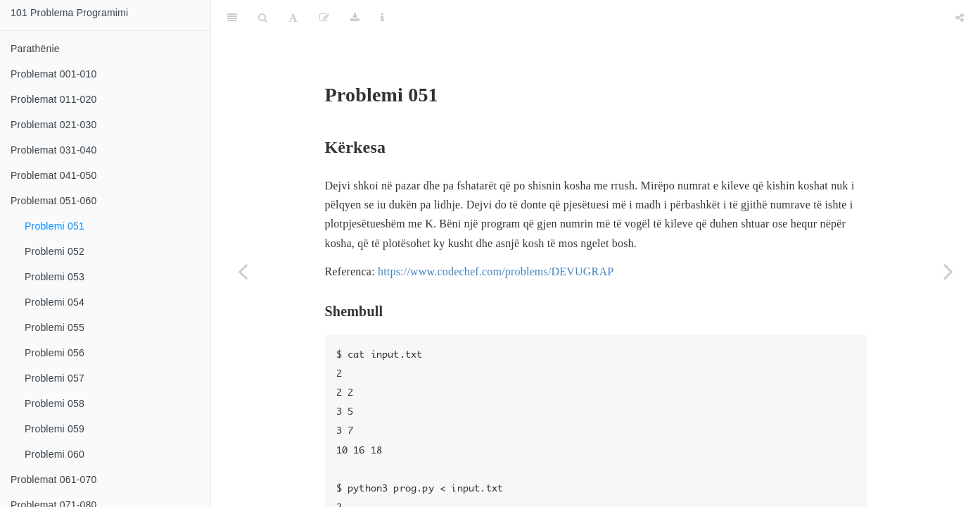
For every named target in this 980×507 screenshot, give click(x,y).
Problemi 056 (55, 353)
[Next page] (948, 271)
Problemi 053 (55, 277)
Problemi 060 (55, 454)
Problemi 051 (55, 226)
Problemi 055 (55, 327)
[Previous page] (243, 271)
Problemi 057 (55, 378)
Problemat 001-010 (53, 74)
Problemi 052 (55, 251)
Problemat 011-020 (53, 99)
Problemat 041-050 (53, 175)
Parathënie (35, 49)
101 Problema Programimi (69, 13)
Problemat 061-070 (53, 480)
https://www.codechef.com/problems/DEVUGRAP (496, 236)
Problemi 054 (55, 302)
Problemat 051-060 (53, 201)
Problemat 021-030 (53, 125)
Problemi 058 (55, 403)
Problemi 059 (55, 429)
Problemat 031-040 (53, 150)
